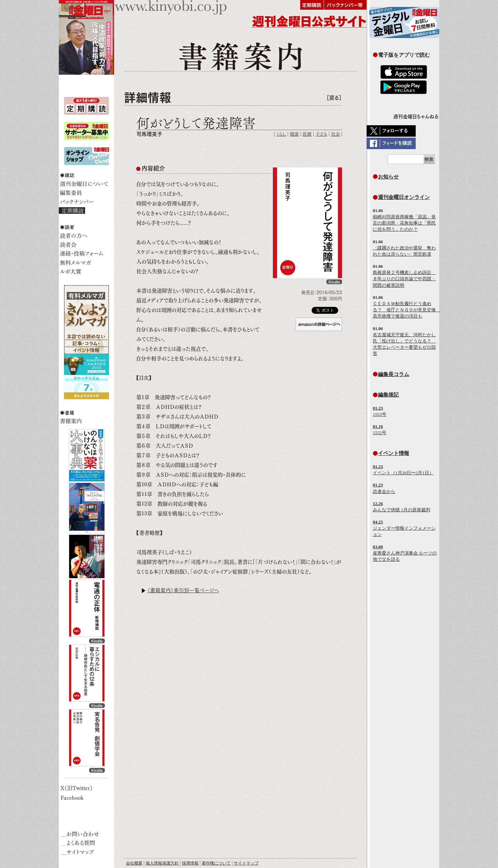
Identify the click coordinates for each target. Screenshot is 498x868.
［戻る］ (334, 98)
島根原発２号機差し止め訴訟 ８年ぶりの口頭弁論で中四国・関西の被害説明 (404, 279)
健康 (294, 134)
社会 (335, 134)
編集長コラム (394, 374)
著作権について (216, 863)
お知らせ (388, 177)
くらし (281, 134)
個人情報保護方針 (162, 863)
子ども (321, 134)
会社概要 (134, 863)
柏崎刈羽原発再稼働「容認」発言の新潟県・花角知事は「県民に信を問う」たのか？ (404, 223)
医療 (307, 134)
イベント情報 (394, 453)
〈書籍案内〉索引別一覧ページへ (183, 590)
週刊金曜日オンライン (404, 197)
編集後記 (388, 395)
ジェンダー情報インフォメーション (404, 528)
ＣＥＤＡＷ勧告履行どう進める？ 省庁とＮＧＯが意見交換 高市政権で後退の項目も (407, 310)
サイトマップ (246, 863)
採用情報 (190, 863)
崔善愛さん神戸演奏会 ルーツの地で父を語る (405, 553)
